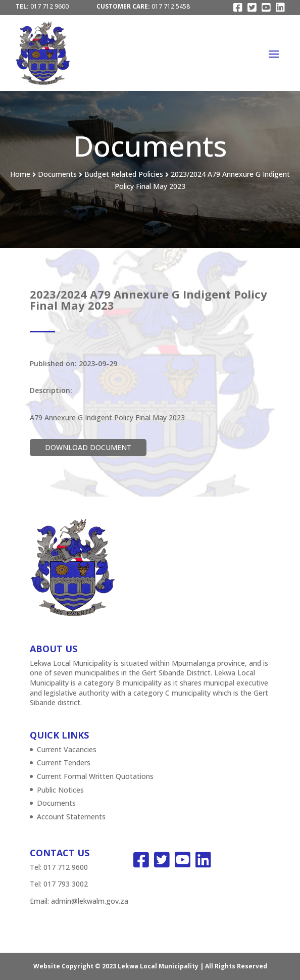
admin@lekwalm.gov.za (90, 901)
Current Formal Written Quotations (95, 776)
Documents (56, 803)
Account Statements (71, 817)
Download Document (88, 447)
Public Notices (60, 790)
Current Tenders (64, 763)
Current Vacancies (67, 749)
